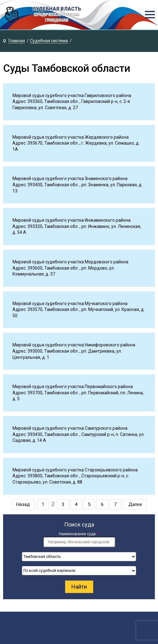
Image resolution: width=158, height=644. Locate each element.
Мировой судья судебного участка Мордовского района (70, 262)
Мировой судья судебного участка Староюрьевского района (75, 470)
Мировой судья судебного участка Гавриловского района (72, 95)
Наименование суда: (79, 534)
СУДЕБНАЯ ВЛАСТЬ (57, 15)
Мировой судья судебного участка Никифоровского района (74, 345)
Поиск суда (79, 524)
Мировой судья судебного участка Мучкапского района (70, 303)
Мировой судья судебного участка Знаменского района (70, 178)
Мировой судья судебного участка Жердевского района (71, 137)
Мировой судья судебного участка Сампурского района (70, 428)
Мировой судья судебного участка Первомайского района (73, 387)
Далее (135, 504)
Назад (23, 504)
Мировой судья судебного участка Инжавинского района (72, 220)
